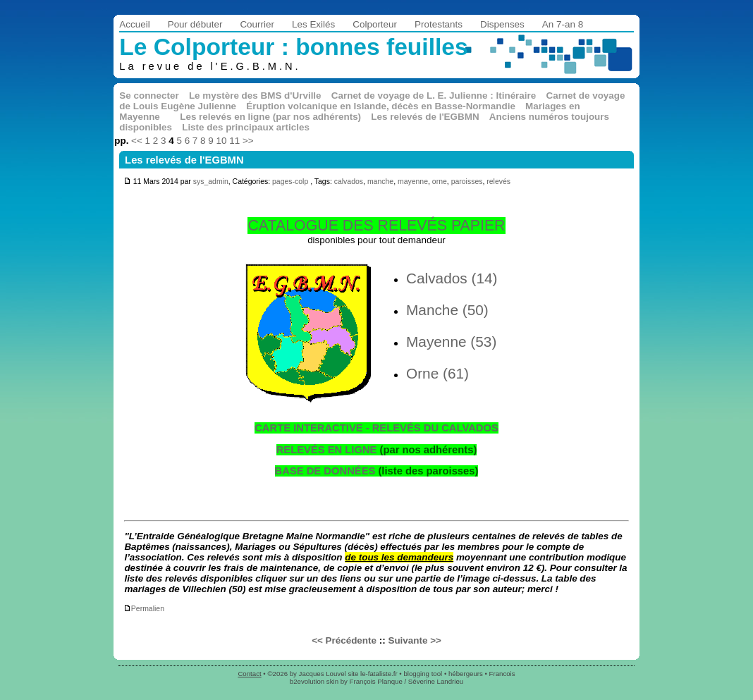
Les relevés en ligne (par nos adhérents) (270, 117)
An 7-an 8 (563, 24)
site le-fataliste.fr (372, 674)
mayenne (413, 182)
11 (234, 141)
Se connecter (149, 96)
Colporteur (375, 24)
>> (248, 141)
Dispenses (502, 24)
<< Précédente (344, 640)
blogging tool (423, 674)
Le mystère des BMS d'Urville (255, 96)
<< (137, 141)
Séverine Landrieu (436, 681)
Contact (249, 674)
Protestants (439, 24)
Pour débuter (195, 24)
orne (440, 182)
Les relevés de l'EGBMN (425, 117)
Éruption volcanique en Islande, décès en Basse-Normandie (381, 106)
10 (222, 141)
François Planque (376, 681)
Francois (502, 674)
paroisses (467, 182)
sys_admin (211, 182)
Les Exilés (313, 24)
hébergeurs (466, 674)
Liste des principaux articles (246, 127)
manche (380, 182)
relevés (498, 182)
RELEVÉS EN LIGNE (327, 450)
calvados (349, 182)
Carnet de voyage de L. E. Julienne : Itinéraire (434, 96)
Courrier (257, 24)
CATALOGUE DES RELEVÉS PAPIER (376, 226)
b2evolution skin (314, 681)
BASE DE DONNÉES (325, 471)
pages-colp (290, 182)
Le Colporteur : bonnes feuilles (293, 47)
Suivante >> (414, 640)
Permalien (144, 609)
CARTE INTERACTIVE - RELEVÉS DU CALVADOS (376, 428)
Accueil (134, 24)
